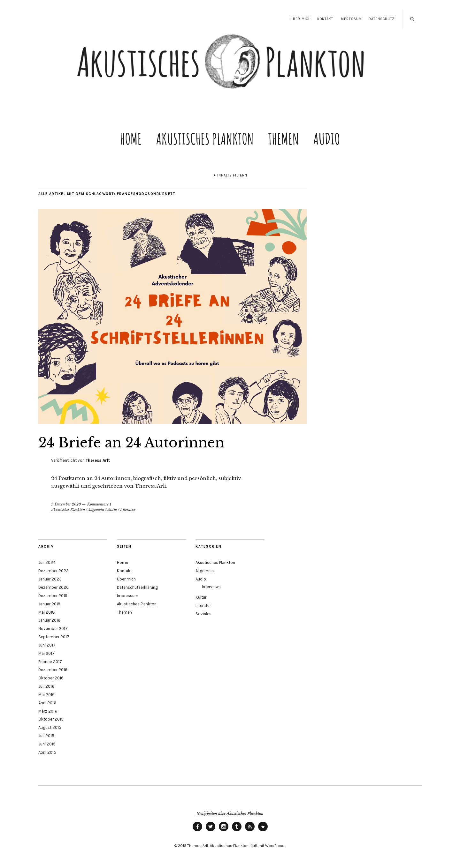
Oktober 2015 (51, 719)
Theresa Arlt (98, 460)
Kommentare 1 (99, 504)
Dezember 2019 (53, 596)
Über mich (301, 19)
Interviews (211, 587)
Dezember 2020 (54, 587)
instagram (224, 831)
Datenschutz (381, 19)
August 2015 (50, 727)
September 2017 (54, 637)
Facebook (197, 831)
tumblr (237, 831)
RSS (250, 831)
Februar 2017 (50, 662)
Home (131, 139)
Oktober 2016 (51, 678)
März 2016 (48, 711)
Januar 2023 (50, 579)
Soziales (203, 614)
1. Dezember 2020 (66, 504)
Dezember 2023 (54, 571)
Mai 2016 (46, 695)
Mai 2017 (46, 653)
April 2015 (47, 752)
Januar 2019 (49, 604)
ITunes (263, 831)
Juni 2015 (47, 744)
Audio (327, 139)
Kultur (201, 597)
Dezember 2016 (53, 670)
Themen (284, 139)
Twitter (211, 831)
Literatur (128, 510)
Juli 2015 (46, 736)
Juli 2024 (47, 562)
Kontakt (325, 19)
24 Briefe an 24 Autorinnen (131, 443)
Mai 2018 (47, 612)
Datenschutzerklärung (137, 587)
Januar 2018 (50, 620)
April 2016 (47, 703)
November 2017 (53, 629)
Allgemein (96, 510)
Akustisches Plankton (205, 139)
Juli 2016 (46, 686)
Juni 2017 (47, 645)
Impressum (351, 19)
